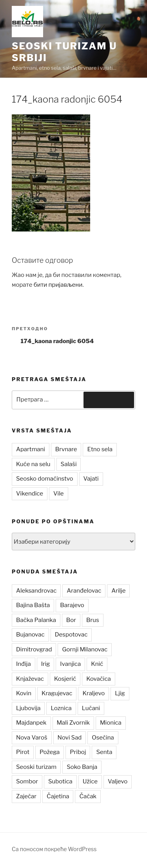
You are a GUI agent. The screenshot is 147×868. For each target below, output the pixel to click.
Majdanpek (31, 723)
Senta (104, 752)
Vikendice (30, 494)
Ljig (120, 693)
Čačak (88, 796)
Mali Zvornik (73, 723)
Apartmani (31, 449)
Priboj (78, 752)
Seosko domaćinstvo (45, 479)
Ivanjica (70, 664)
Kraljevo (93, 693)
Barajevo (72, 605)
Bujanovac (30, 635)
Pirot (23, 752)
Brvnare (66, 449)
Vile (59, 494)
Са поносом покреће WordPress (54, 849)
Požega (50, 752)
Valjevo (118, 781)
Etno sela (100, 449)
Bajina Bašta (33, 605)
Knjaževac (30, 679)
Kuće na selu (33, 464)
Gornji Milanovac (85, 649)
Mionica (111, 723)
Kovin (24, 693)
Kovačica (99, 679)
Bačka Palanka (36, 620)
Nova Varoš (32, 738)
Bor (71, 620)
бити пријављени (58, 285)
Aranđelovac (84, 591)
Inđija (24, 664)
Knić (97, 664)
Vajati (91, 479)
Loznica (61, 708)
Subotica (60, 781)
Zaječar (26, 796)
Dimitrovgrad (34, 649)
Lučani (91, 708)
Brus (93, 620)
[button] (27, 22)
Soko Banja (82, 767)
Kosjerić (65, 679)
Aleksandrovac (36, 591)
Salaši (69, 464)
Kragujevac (57, 693)
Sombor (27, 781)
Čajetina (58, 796)
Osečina (103, 738)
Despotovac (71, 635)
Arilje (118, 591)
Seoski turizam (36, 767)
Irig (46, 664)
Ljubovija (28, 708)
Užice (90, 781)
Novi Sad (70, 738)
